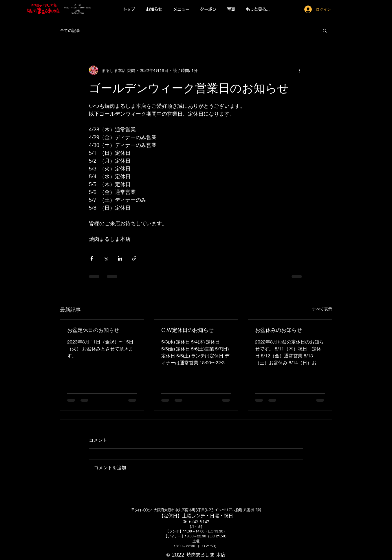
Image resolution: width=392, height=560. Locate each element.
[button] (181, 9)
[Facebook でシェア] (92, 258)
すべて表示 (322, 309)
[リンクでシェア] (134, 258)
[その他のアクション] (300, 70)
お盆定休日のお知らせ (93, 330)
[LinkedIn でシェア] (120, 258)
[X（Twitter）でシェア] (106, 258)
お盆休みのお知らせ (279, 330)
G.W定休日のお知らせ (187, 330)
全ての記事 (70, 30)
